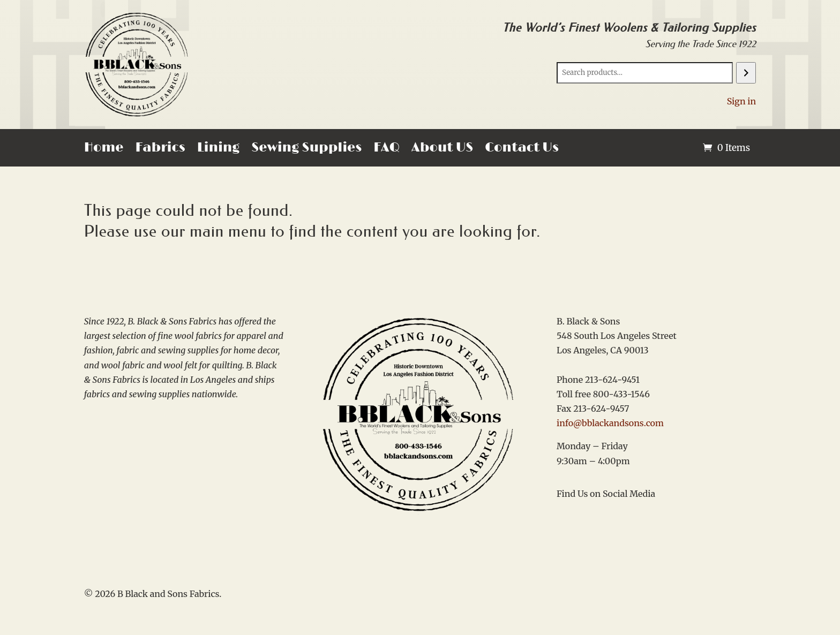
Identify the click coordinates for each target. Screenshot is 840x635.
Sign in (742, 101)
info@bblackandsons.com (610, 423)
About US (442, 150)
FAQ (387, 150)
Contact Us (522, 150)
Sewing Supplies (306, 150)
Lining (219, 150)
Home (104, 150)
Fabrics (160, 150)
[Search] (746, 73)
